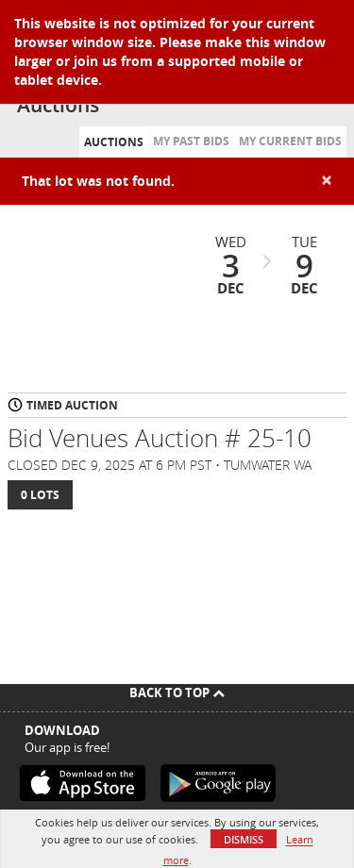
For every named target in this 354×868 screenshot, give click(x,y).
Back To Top (177, 693)
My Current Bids (290, 141)
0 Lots (40, 495)
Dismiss (244, 839)
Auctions (114, 142)
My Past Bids (191, 141)
